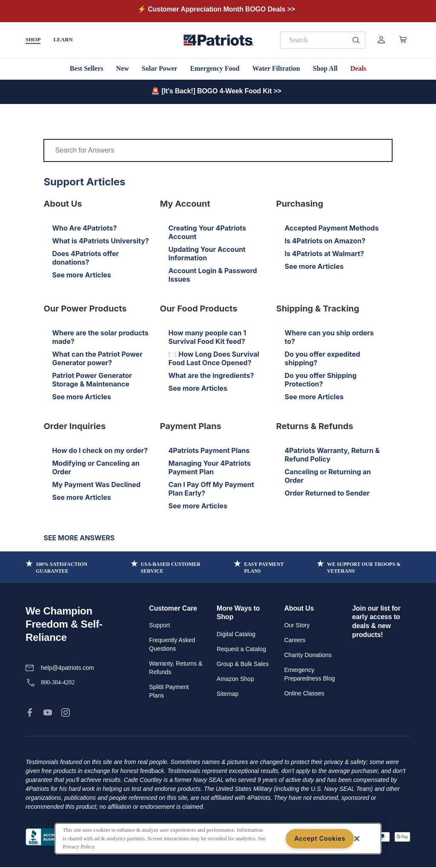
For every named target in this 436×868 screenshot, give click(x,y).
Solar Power (160, 68)
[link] (30, 712)
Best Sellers (87, 68)
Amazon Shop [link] (235, 679)
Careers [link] (295, 640)
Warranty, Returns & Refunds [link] (176, 668)
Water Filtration (276, 68)
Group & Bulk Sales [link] (243, 664)
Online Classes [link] (304, 693)
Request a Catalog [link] (241, 649)
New (123, 68)
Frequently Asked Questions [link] (172, 644)
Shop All (325, 68)
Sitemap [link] (228, 694)
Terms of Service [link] (147, 837)
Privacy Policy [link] (100, 837)
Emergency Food (215, 68)
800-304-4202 (58, 682)
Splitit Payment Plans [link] (169, 691)
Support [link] (159, 625)
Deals (358, 68)
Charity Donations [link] (308, 655)
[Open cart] (403, 40)
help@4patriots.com (67, 668)
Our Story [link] (297, 625)
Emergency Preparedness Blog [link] (309, 674)
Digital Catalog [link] (236, 634)
